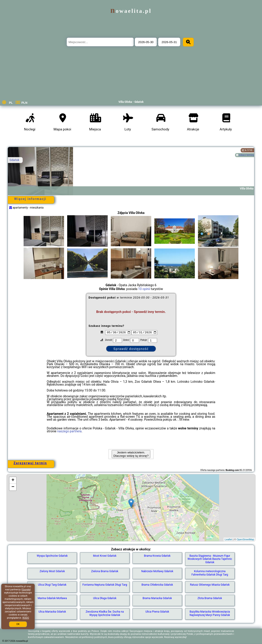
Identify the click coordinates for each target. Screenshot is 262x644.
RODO (26, 618)
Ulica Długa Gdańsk (105, 598)
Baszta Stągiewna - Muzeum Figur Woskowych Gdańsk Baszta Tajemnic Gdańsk (210, 559)
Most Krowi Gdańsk (105, 556)
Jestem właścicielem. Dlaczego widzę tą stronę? (131, 454)
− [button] (13, 487)
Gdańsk (14, 160)
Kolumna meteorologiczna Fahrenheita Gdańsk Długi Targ (210, 573)
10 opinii (144, 289)
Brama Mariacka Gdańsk (157, 598)
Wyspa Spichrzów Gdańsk (52, 556)
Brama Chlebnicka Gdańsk (157, 585)
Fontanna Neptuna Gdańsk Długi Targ (105, 585)
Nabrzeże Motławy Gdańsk (157, 571)
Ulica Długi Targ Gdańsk (52, 585)
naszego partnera (69, 431)
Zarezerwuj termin (30, 463)
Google (26, 590)
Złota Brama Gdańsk (210, 598)
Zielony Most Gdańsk (52, 571)
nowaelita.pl (131, 11)
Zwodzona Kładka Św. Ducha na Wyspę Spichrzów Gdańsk (105, 613)
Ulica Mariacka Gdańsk (52, 612)
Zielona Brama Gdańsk (105, 571)
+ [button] (13, 480)
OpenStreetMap (245, 539)
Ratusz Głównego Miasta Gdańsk (210, 585)
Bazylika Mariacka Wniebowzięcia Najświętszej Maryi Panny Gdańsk (210, 613)
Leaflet (228, 539)
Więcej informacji (30, 199)
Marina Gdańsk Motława (52, 598)
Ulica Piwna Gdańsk (157, 612)
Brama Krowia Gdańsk (157, 556)
